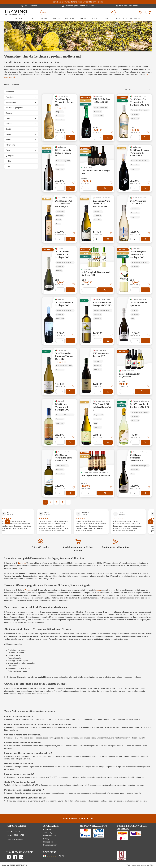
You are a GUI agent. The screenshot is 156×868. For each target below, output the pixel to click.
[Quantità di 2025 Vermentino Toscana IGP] (135, 239)
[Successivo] (151, 522)
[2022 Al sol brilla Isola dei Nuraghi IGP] (59, 168)
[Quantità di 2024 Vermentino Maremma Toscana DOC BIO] (60, 391)
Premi (21, 118)
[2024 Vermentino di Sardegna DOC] (59, 321)
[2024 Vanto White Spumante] (134, 321)
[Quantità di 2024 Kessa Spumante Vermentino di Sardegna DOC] (135, 493)
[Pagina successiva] (68, 502)
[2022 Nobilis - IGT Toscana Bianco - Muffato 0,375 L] (59, 219)
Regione (21, 113)
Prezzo (21, 150)
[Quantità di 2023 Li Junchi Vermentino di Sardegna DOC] (60, 290)
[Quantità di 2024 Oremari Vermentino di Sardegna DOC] (60, 442)
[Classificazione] (138, 90)
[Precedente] (8, 522)
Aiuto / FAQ (48, 833)
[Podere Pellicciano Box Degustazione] (134, 372)
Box (10, 166)
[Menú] (145, 12)
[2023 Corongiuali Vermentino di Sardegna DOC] (134, 270)
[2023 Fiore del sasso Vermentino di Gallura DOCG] (134, 168)
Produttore (21, 92)
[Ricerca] (113, 12)
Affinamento (21, 145)
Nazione (21, 124)
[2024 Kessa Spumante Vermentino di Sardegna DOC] (134, 473)
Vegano (11, 156)
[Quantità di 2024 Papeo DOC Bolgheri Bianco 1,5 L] (98, 442)
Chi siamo (47, 830)
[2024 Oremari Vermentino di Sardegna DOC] (59, 422)
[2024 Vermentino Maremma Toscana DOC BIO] (59, 372)
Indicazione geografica (21, 108)
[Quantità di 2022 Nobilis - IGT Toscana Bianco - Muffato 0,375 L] (60, 239)
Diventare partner (50, 845)
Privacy (46, 839)
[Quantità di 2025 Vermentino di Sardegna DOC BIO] (98, 341)
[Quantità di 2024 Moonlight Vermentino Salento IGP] (60, 137)
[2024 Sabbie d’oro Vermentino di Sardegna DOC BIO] (134, 118)
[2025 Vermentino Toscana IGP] (134, 219)
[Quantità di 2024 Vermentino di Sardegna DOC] (60, 341)
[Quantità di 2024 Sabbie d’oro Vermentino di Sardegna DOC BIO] (135, 137)
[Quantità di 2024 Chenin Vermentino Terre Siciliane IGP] (60, 493)
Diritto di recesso (50, 836)
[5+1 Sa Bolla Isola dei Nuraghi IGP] (97, 168)
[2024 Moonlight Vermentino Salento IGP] (59, 118)
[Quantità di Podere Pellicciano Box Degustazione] (126, 391)
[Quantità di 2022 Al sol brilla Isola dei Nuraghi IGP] (60, 188)
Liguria (99, 590)
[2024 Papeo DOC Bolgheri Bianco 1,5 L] (97, 422)
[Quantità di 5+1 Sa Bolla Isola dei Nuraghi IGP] (89, 188)
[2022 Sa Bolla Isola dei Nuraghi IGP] (97, 118)
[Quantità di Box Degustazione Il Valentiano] (89, 493)
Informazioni (48, 842)
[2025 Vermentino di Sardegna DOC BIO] (97, 321)
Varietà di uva (21, 102)
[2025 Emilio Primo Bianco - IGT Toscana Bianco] (97, 219)
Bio (9, 161)
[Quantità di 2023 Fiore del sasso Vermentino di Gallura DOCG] (135, 188)
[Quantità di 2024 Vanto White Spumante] (135, 341)
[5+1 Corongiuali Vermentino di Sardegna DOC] (97, 270)
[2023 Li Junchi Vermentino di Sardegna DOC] (59, 270)
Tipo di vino (21, 97)
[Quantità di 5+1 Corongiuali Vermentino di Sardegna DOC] (89, 290)
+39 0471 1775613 (14, 831)
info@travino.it (17, 839)
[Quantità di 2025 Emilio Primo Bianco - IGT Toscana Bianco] (98, 239)
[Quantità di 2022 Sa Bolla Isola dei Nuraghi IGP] (98, 137)
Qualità (21, 129)
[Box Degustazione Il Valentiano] (97, 473)
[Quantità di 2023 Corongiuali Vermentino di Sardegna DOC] (135, 290)
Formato (21, 134)
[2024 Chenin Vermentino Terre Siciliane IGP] (59, 473)
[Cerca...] (75, 12)
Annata (21, 140)
